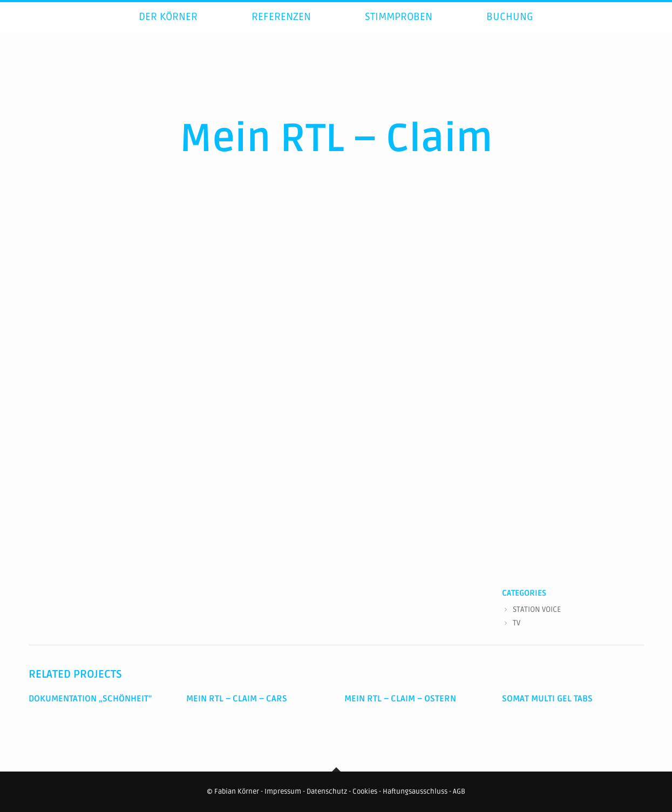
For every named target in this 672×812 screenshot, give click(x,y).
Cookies (365, 791)
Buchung (510, 29)
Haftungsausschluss (415, 791)
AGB (459, 791)
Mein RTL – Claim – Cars (237, 699)
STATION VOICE (537, 609)
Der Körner (168, 29)
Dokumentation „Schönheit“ (90, 699)
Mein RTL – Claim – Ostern (400, 699)
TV (517, 623)
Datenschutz (327, 791)
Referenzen (281, 29)
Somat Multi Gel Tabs (547, 699)
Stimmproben (399, 29)
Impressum (283, 791)
